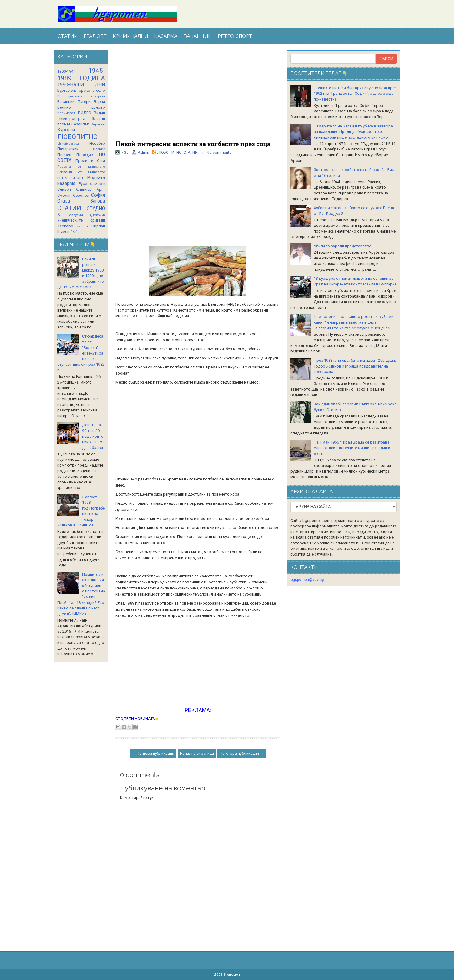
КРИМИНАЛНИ (130, 36)
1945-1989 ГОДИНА (81, 74)
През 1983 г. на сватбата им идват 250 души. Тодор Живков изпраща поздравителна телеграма (355, 366)
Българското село (88, 90)
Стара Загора (81, 201)
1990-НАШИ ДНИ (81, 85)
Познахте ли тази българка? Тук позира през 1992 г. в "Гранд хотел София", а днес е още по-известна (355, 94)
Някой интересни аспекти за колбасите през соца (193, 144)
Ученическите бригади (81, 220)
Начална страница (197, 753)
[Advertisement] (198, 95)
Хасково (65, 226)
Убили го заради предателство (343, 246)
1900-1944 (66, 71)
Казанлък (80, 124)
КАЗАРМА (166, 36)
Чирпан (98, 226)
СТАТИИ (68, 36)
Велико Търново (81, 107)
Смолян (64, 195)
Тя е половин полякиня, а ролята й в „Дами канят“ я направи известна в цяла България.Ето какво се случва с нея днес (354, 322)
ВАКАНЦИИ (198, 36)
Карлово (98, 124)
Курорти (66, 130)
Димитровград (71, 119)
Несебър (97, 143)
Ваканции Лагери (74, 102)
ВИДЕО (85, 113)
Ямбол (76, 232)
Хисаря (82, 226)
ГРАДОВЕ (95, 36)
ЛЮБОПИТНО (170, 152)
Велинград (66, 113)
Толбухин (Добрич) (86, 215)
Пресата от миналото (81, 167)
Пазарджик (68, 149)
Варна (99, 102)
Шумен (63, 231)
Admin (144, 152)
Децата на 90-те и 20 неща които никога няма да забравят (94, 436)
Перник (99, 149)
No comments (219, 152)
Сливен (64, 189)
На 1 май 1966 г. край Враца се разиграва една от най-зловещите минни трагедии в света (352, 448)
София (98, 195)
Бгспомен (232, 975)
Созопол (81, 195)
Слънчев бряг (91, 189)
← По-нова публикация (153, 753)
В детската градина (81, 96)
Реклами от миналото (81, 172)
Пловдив (85, 155)
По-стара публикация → (242, 753)
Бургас (63, 90)
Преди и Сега (90, 161)
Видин (99, 113)
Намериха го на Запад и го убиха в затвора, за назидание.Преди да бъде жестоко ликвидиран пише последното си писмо (354, 132)
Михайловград (68, 144)
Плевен (64, 155)
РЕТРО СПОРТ (235, 36)
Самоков (98, 184)
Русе (83, 184)
